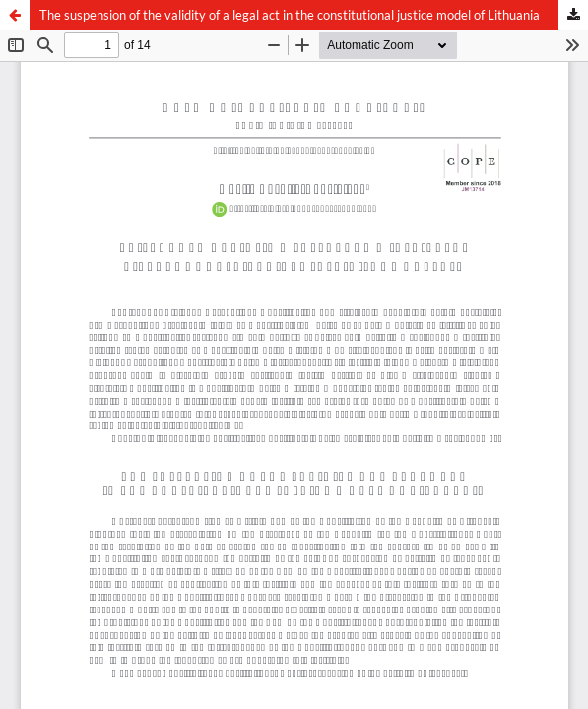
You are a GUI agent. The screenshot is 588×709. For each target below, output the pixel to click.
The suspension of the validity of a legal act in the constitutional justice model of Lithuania (290, 15)
